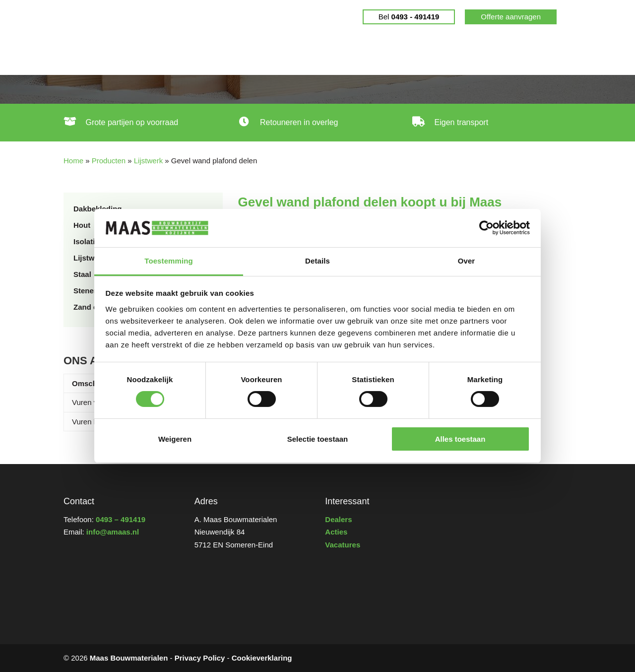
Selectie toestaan (318, 439)
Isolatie (86, 241)
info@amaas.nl (113, 532)
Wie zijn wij (480, 55)
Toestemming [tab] (169, 261)
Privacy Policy (200, 658)
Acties (336, 532)
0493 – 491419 (121, 519)
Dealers (387, 55)
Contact (532, 55)
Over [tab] (467, 261)
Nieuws (430, 55)
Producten (251, 55)
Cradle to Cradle (326, 55)
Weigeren (175, 439)
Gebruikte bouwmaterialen (156, 55)
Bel (409, 17)
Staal (82, 274)
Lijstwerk (148, 161)
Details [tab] (317, 261)
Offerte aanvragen (511, 17)
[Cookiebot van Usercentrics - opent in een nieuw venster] (486, 228)
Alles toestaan (460, 439)
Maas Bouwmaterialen (129, 658)
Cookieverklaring (262, 658)
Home (81, 55)
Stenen (86, 291)
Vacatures (343, 545)
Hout (82, 225)
